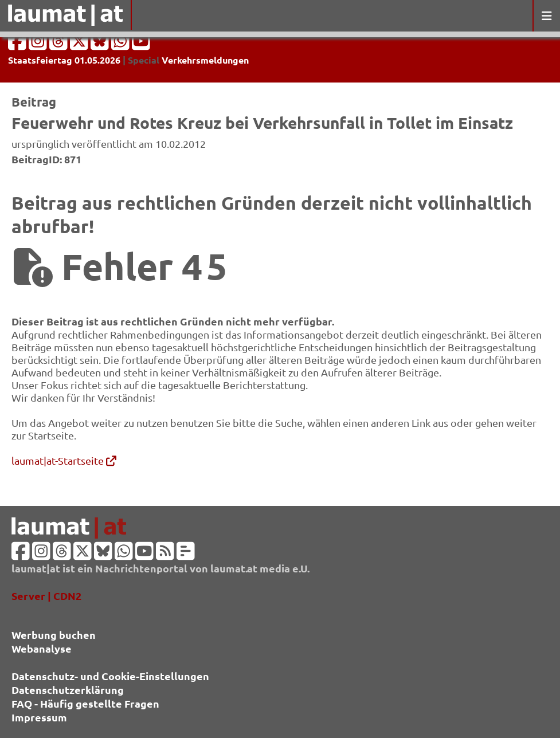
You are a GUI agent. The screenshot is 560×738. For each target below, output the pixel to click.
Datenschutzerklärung (68, 690)
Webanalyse (42, 648)
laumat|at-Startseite (64, 460)
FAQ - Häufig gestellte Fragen (85, 703)
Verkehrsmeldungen (205, 60)
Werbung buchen (54, 635)
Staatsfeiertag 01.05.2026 (64, 60)
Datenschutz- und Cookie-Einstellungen (110, 676)
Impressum (39, 717)
